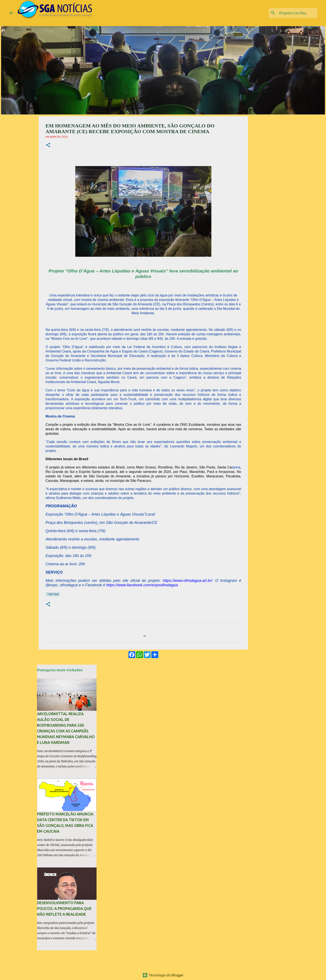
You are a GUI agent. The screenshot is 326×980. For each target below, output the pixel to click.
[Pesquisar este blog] (295, 13)
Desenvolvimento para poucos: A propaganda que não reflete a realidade (64, 908)
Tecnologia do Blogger (163, 975)
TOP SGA (53, 594)
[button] (48, 145)
